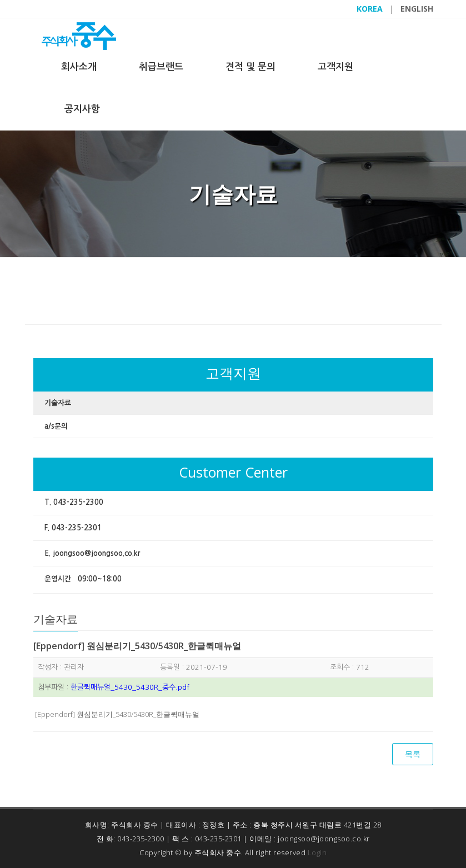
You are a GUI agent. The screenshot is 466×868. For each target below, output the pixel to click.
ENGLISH (417, 9)
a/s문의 (56, 426)
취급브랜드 (161, 67)
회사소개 (79, 67)
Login (317, 852)
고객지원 (335, 67)
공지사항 (82, 109)
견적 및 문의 (250, 67)
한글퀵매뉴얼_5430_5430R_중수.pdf (130, 687)
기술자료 (58, 403)
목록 (413, 754)
